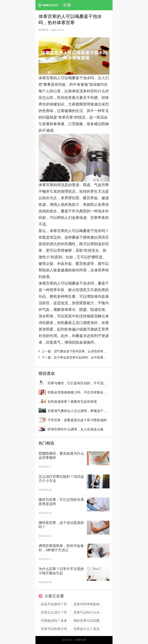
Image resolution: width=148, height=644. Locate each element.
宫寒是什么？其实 (87, 629)
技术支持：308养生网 (74, 640)
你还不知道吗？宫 (54, 604)
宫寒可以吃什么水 (87, 612)
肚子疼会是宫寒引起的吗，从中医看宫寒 (82, 357)
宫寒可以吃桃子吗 (54, 629)
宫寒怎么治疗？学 (54, 612)
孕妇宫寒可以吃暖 (87, 621)
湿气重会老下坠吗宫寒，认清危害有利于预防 (85, 351)
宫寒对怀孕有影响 (87, 604)
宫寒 (67, 5)
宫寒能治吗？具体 (54, 621)
